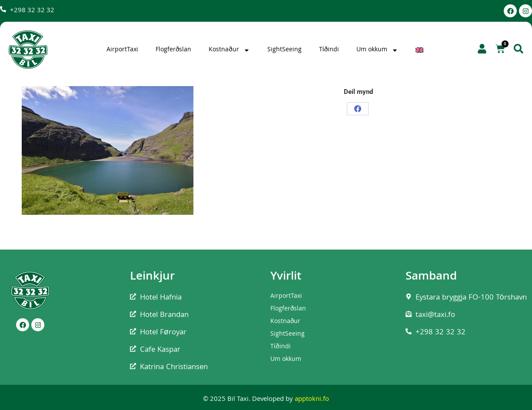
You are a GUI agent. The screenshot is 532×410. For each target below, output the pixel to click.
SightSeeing (284, 50)
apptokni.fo (312, 400)
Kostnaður (229, 50)
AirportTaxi (122, 50)
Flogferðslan (173, 50)
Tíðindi (329, 50)
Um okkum (377, 50)
